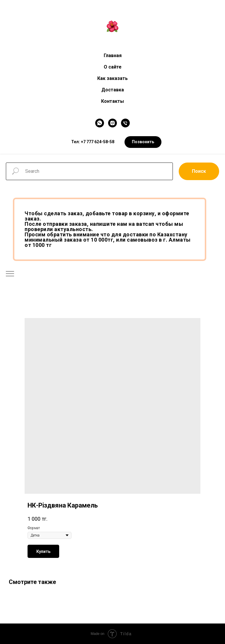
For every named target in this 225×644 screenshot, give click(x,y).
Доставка (113, 90)
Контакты (112, 101)
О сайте (113, 67)
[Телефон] (125, 123)
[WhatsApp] (100, 123)
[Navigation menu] (10, 274)
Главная (113, 55)
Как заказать (112, 78)
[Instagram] (112, 123)
